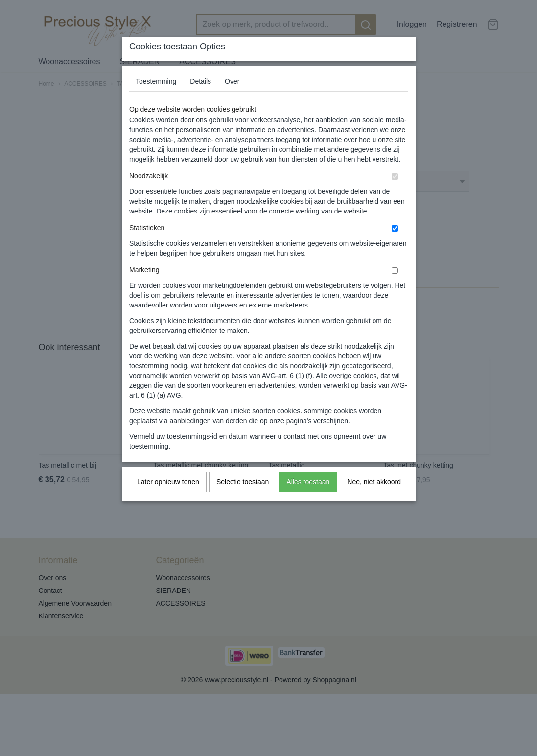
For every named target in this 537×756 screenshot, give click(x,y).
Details (200, 81)
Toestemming (156, 81)
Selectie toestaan (243, 482)
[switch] (395, 177)
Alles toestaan (308, 482)
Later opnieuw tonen (168, 482)
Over (232, 81)
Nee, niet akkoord (374, 482)
